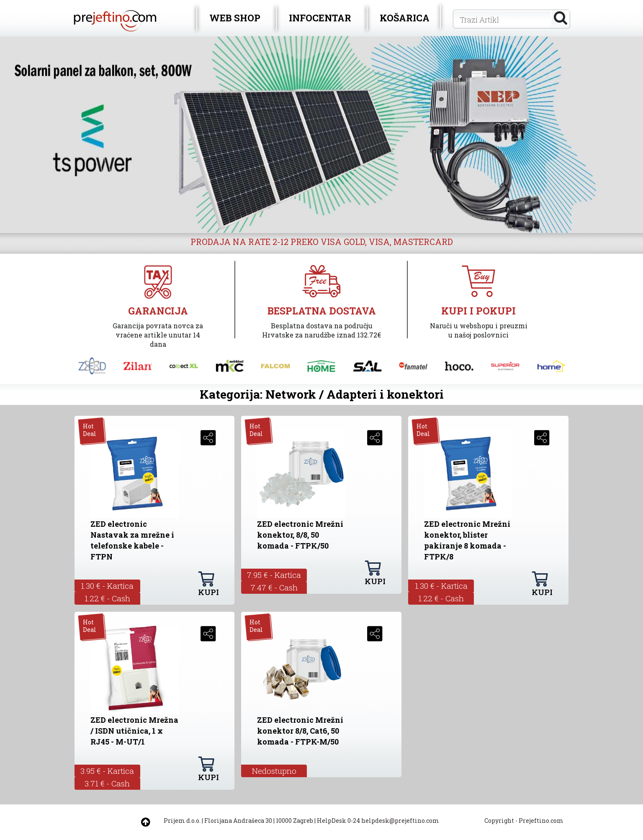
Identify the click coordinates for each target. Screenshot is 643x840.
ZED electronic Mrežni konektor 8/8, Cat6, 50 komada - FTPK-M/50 (300, 731)
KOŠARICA (405, 18)
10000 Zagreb (294, 821)
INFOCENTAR (320, 18)
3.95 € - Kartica (107, 771)
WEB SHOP (235, 18)
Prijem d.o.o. (182, 821)
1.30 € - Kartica (107, 586)
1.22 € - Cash (107, 598)
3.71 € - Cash (107, 783)
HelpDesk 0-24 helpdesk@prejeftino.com (378, 821)
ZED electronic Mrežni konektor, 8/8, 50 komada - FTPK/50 (300, 535)
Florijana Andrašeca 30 (238, 821)
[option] (321, 134)
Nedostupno (274, 771)
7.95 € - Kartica (274, 575)
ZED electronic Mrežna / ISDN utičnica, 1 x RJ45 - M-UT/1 (134, 731)
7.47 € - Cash (274, 587)
